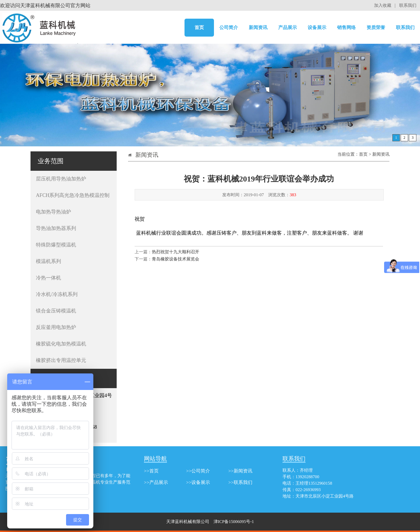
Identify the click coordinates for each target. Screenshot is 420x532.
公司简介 (229, 27)
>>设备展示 (198, 482)
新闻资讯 (258, 27)
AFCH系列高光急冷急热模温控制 (73, 195)
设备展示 (317, 27)
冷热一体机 (48, 278)
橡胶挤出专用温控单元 (61, 360)
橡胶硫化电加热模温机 (61, 344)
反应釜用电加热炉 (56, 327)
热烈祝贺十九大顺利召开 (176, 252)
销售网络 (346, 27)
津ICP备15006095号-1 (234, 522)
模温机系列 (48, 261)
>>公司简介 (198, 471)
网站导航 (155, 459)
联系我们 (408, 5)
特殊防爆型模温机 (56, 245)
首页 (199, 27)
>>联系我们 (240, 482)
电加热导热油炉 (53, 212)
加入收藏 (383, 5)
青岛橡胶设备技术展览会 (176, 259)
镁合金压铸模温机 (56, 311)
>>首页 (151, 471)
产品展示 (288, 27)
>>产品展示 (156, 482)
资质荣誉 (376, 27)
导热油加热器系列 (56, 228)
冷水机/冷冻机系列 (57, 294)
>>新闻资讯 (240, 471)
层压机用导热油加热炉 (61, 179)
